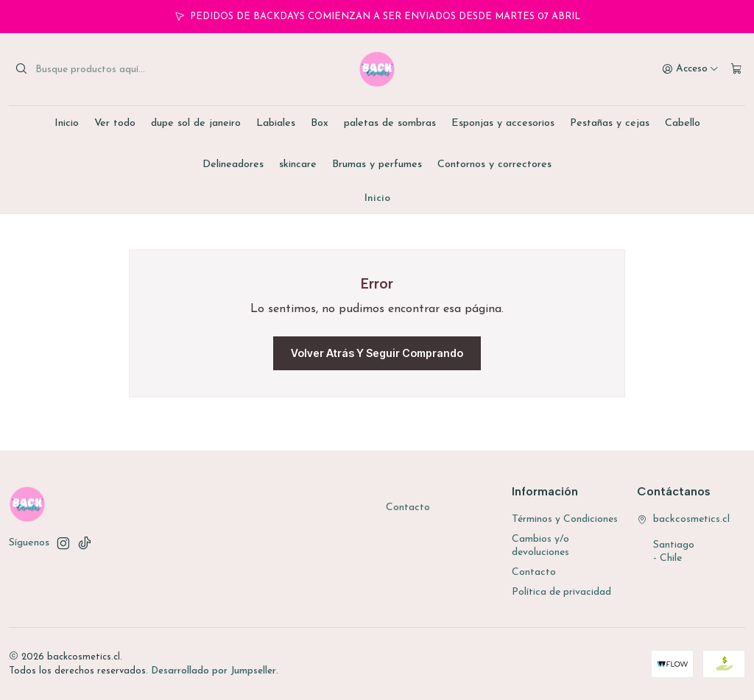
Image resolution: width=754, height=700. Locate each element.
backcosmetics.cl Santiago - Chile (683, 539)
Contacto (408, 508)
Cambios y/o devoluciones (540, 546)
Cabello (683, 123)
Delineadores (233, 165)
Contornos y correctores (494, 165)
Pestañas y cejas (610, 123)
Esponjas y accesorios (503, 123)
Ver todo (115, 123)
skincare (298, 165)
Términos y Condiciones (565, 519)
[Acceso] (690, 69)
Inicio (67, 123)
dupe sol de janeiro (196, 123)
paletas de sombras (390, 123)
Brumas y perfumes (377, 165)
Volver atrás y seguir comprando (377, 353)
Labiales (276, 123)
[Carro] (736, 69)
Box (320, 123)
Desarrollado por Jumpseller (214, 671)
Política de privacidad (561, 592)
